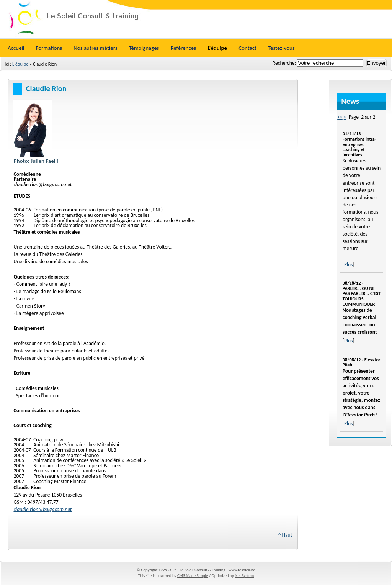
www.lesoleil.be (242, 570)
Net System (244, 576)
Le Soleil (196, 19)
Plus (349, 265)
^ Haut (285, 535)
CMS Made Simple (193, 576)
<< (340, 117)
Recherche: (285, 63)
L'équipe (20, 64)
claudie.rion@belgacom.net (42, 509)
